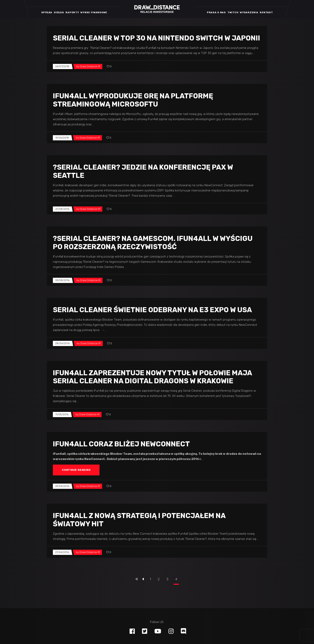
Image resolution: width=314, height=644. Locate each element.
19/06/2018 (62, 138)
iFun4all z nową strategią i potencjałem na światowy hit (139, 520)
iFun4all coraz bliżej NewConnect (121, 444)
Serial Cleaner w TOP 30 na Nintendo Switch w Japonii (156, 38)
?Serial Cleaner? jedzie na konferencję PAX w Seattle (143, 171)
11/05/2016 (62, 414)
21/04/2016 (62, 552)
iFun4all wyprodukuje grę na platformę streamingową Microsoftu (133, 100)
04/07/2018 (62, 66)
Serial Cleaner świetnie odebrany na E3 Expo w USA (152, 310)
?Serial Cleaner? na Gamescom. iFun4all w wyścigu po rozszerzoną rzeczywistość (153, 243)
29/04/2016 (62, 486)
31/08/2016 (62, 209)
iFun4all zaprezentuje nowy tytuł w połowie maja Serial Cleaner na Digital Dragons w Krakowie (152, 377)
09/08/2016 (62, 280)
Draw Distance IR (90, 66)
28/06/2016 (62, 343)
